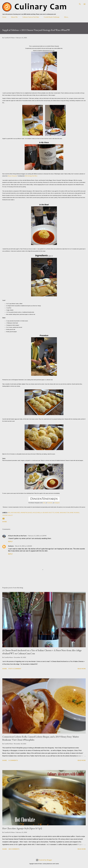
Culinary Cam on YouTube (31, 17)
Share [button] (5, 522)
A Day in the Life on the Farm (17, 536)
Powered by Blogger (44, 860)
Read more (82, 669)
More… (67, 17)
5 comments (13, 760)
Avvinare (11, 546)
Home (4, 17)
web (44, 503)
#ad (9, 513)
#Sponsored (16, 513)
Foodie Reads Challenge (52, 17)
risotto (52, 513)
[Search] (80, 3)
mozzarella (37, 513)
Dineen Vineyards (12, 176)
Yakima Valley (8, 515)
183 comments (14, 849)
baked (30, 513)
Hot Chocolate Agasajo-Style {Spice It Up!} (22, 828)
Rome (57, 513)
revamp (45, 513)
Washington (65, 513)
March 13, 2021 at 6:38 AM (24, 546)
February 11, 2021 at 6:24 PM (37, 536)
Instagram (57, 503)
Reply (10, 541)
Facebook (50, 503)
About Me (14, 17)
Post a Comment (15, 669)
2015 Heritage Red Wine (31, 176)
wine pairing (75, 513)
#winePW (24, 513)
